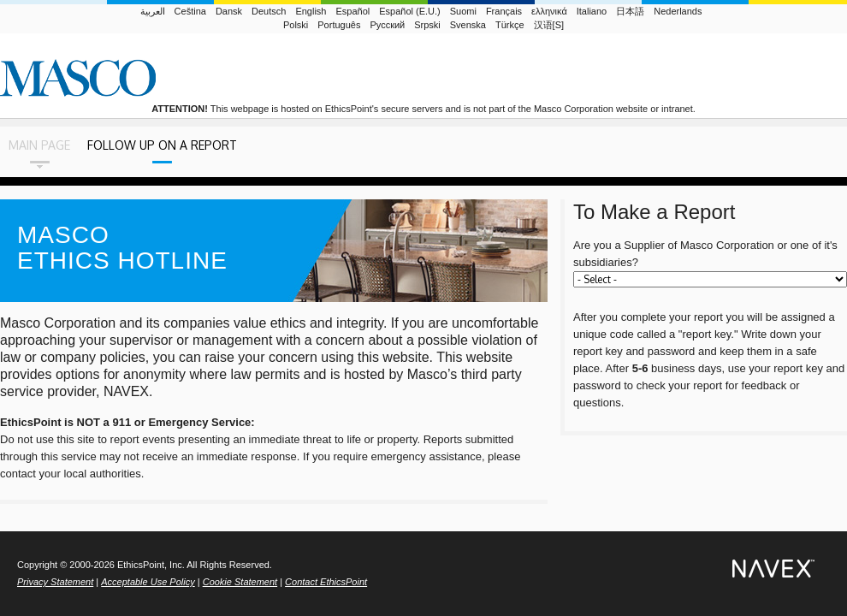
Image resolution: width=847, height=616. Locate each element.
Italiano (592, 11)
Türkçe (510, 25)
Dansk (229, 11)
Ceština (190, 11)
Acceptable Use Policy (148, 582)
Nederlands (678, 11)
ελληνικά (549, 11)
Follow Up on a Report (162, 145)
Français (504, 11)
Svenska (468, 25)
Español (352, 11)
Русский (387, 25)
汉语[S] (549, 25)
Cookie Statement (240, 582)
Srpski (427, 25)
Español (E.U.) (410, 11)
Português (339, 25)
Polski (296, 25)
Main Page (39, 145)
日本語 (630, 11)
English (311, 11)
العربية (153, 11)
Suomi (463, 11)
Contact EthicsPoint (326, 582)
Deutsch (269, 11)
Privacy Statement (55, 582)
